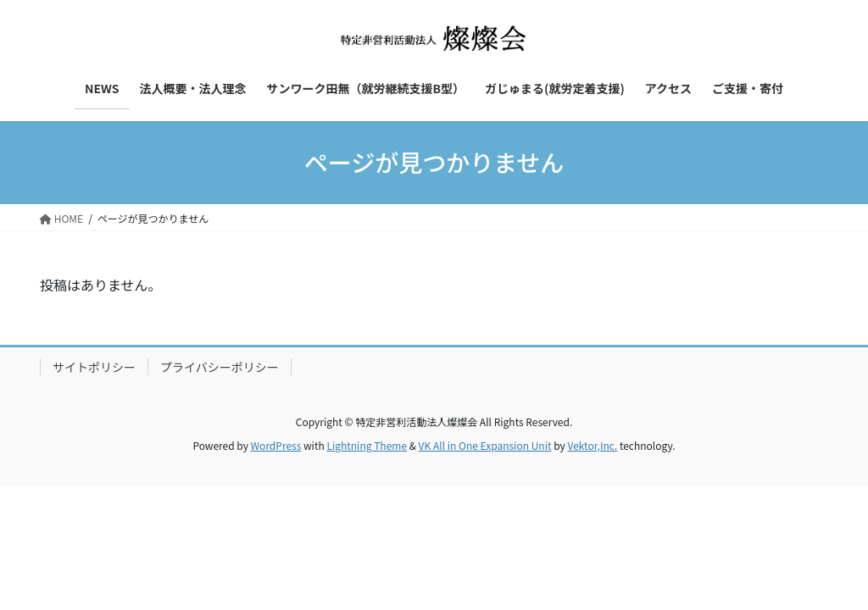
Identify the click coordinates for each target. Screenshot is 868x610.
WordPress (276, 445)
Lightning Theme (367, 445)
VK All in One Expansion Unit (485, 445)
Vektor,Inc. (592, 445)
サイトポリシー (94, 367)
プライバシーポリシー (220, 367)
